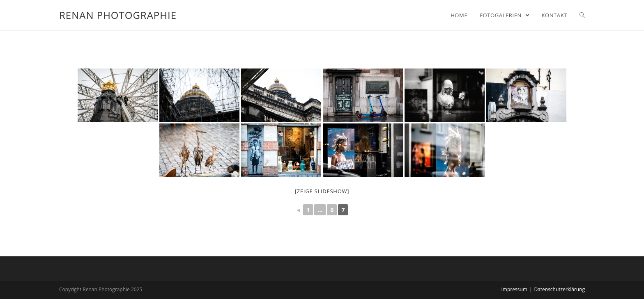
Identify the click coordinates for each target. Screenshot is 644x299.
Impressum (514, 289)
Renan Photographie (118, 15)
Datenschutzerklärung (559, 289)
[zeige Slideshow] (322, 191)
